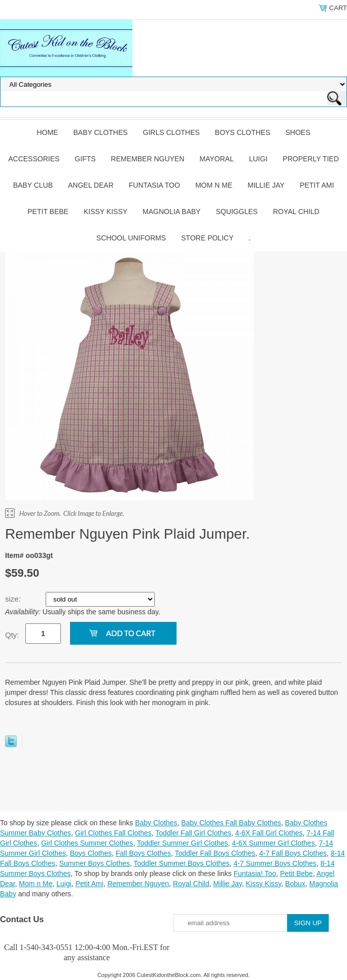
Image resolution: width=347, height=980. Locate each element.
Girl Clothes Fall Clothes (113, 833)
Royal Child (296, 212)
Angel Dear (91, 185)
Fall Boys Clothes (143, 853)
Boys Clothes (243, 132)
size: (14, 599)
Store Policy (207, 238)
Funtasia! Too (255, 873)
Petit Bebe (48, 212)
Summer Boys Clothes (95, 863)
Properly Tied (310, 159)
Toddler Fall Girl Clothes (193, 833)
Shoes (298, 132)
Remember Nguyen (148, 159)
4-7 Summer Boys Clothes (275, 863)
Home (47, 132)
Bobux (295, 884)
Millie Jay (266, 185)
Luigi (258, 159)
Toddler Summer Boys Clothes (182, 863)
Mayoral (216, 159)
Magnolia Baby (171, 212)
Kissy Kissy (106, 212)
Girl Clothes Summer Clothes (87, 843)
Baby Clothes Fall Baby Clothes (231, 823)
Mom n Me (214, 185)
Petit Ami (317, 185)
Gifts (85, 159)
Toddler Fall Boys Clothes (215, 853)
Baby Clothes (100, 132)
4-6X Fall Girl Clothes (269, 833)
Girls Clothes (171, 132)
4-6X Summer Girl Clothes (273, 843)
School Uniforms (131, 238)
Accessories (34, 159)
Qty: (12, 635)
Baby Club (33, 185)
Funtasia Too (154, 185)
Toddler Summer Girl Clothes (183, 843)
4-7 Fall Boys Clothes (293, 853)
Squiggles (236, 212)
